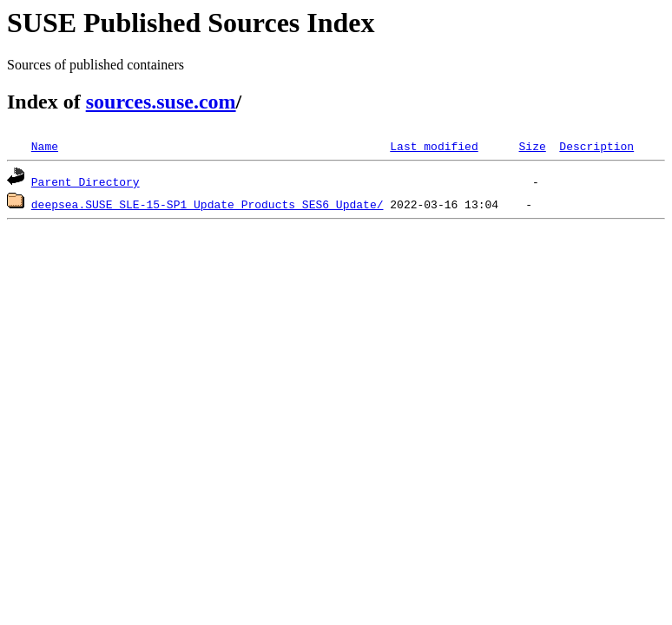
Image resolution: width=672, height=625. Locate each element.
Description (596, 146)
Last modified (434, 146)
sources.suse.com (161, 102)
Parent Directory (86, 181)
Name (45, 146)
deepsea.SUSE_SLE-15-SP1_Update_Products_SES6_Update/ (208, 204)
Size (532, 146)
